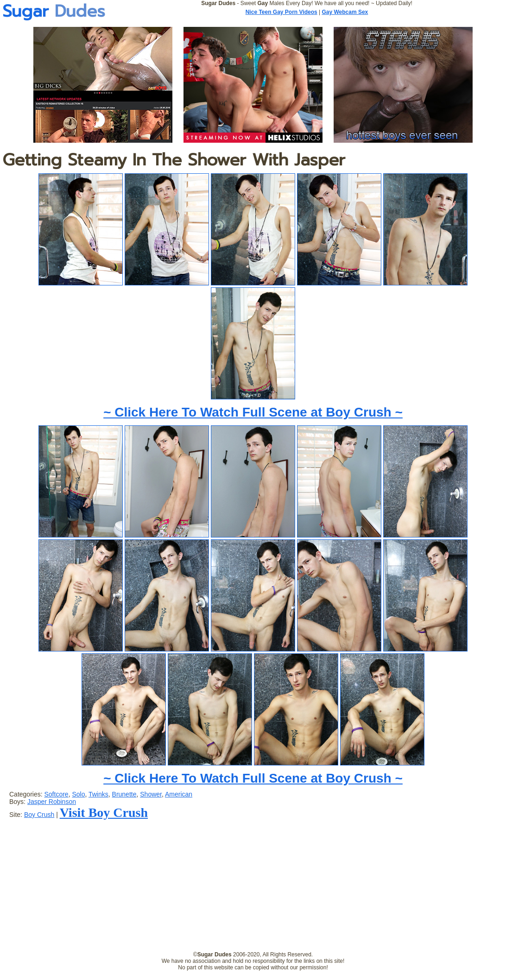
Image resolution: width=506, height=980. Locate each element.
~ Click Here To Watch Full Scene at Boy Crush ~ (253, 412)
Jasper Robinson (52, 802)
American (179, 794)
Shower (151, 794)
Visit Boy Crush (104, 812)
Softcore (56, 794)
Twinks (98, 794)
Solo (78, 794)
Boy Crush (39, 815)
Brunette (124, 794)
